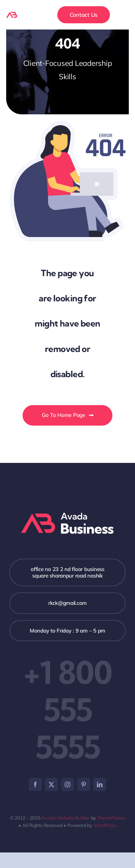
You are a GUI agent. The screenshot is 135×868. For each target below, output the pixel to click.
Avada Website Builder (65, 818)
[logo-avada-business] (21, 14)
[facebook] (35, 784)
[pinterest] (84, 784)
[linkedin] (100, 784)
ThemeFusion (111, 818)
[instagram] (67, 784)
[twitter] (51, 784)
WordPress (105, 825)
